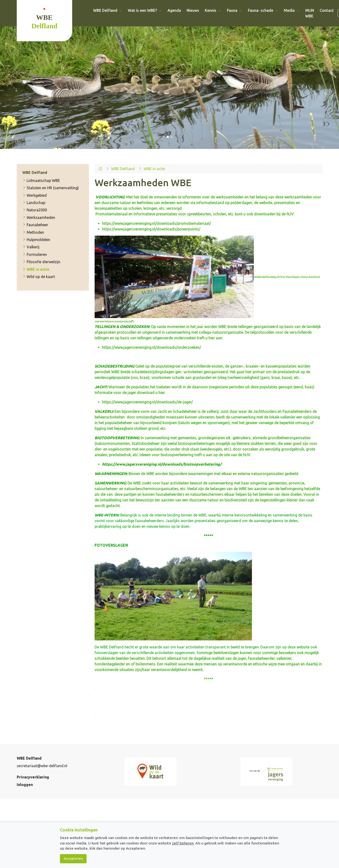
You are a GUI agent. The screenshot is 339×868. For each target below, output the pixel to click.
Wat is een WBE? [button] (145, 10)
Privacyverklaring (33, 777)
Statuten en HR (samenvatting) (51, 188)
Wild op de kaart (39, 277)
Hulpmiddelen (36, 240)
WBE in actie (36, 269)
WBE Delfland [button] (108, 10)
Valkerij (31, 247)
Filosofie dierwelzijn (41, 262)
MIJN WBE (310, 13)
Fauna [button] (235, 10)
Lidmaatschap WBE (41, 180)
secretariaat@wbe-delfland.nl (42, 766)
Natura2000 (35, 210)
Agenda (174, 10)
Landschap (34, 203)
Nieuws (193, 10)
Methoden (33, 232)
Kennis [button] (213, 10)
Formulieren (35, 254)
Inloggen (25, 785)
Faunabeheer (35, 225)
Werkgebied (35, 195)
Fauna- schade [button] (263, 10)
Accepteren (73, 858)
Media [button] (292, 10)
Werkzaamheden (39, 217)
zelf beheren (183, 843)
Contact (327, 10)
